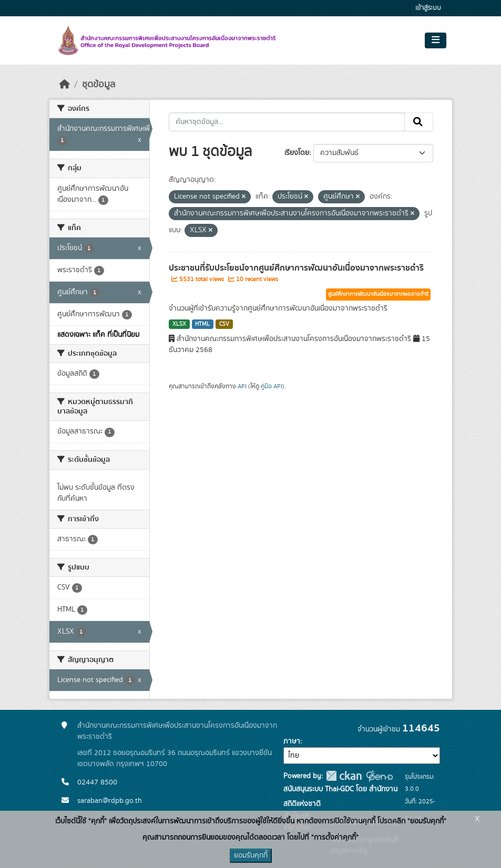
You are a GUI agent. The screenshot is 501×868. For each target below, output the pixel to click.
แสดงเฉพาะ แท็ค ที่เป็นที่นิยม (98, 335)
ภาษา (292, 741)
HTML (202, 324)
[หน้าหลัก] (65, 85)
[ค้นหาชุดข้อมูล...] (287, 122)
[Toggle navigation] (436, 40)
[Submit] (419, 122)
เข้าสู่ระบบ (428, 8)
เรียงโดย (297, 153)
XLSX (179, 324)
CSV (224, 324)
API (242, 386)
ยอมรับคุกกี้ (251, 855)
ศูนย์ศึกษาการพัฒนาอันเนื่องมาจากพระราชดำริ (378, 294)
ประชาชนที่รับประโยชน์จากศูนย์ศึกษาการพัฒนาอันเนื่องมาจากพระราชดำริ (296, 268)
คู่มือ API (272, 386)
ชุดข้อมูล (99, 85)
